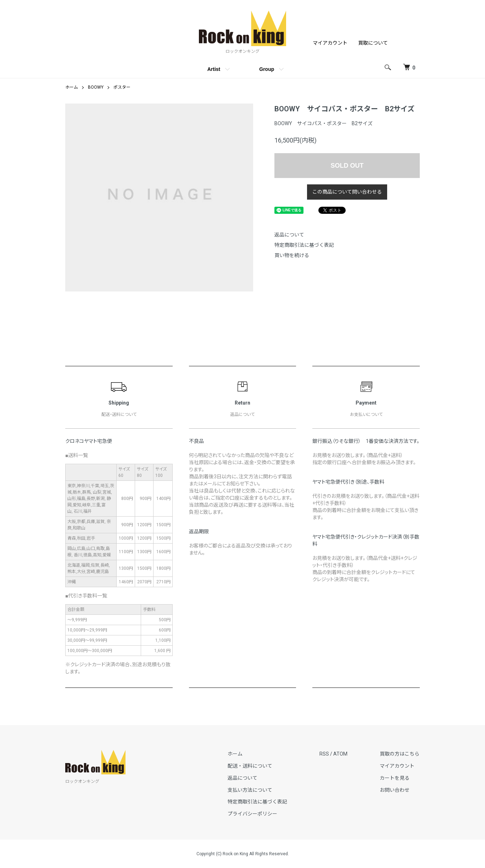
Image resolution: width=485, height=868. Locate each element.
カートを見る (395, 778)
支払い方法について (251, 790)
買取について (373, 43)
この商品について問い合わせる (347, 192)
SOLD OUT (347, 166)
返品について (289, 235)
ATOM (341, 754)
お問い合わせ (395, 790)
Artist (214, 69)
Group (267, 69)
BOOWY (96, 87)
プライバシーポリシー (253, 814)
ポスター (122, 87)
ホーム (72, 87)
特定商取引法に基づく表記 (304, 245)
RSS (325, 754)
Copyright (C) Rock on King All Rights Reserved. (243, 854)
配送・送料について (251, 766)
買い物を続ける (292, 255)
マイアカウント (330, 43)
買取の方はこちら (400, 754)
